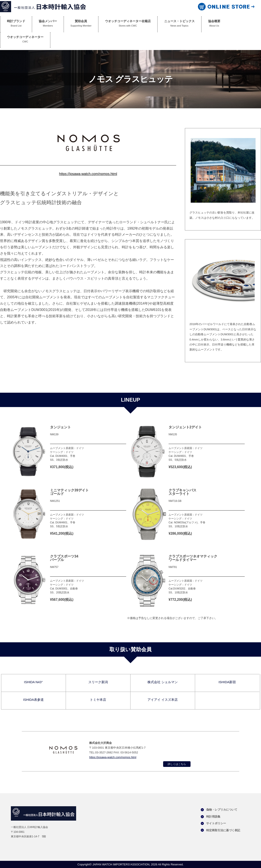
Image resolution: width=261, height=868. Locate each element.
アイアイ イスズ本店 (163, 700)
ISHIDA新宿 (227, 682)
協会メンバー (48, 24)
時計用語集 (213, 817)
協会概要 (214, 24)
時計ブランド (16, 24)
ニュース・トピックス (179, 24)
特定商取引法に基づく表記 (223, 830)
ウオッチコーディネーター (25, 40)
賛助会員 (81, 24)
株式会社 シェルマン (163, 682)
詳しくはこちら (177, 764)
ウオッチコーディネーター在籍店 (128, 24)
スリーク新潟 (98, 682)
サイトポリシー (216, 823)
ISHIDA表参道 (33, 700)
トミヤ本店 (98, 700)
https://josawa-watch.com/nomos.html (88, 174)
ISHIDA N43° (33, 682)
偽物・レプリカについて (222, 810)
